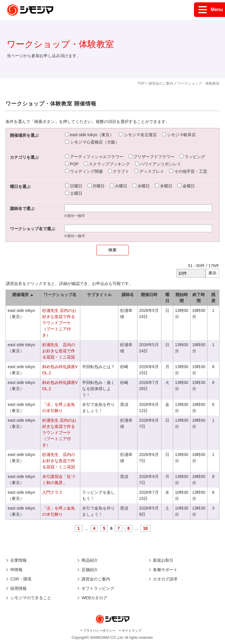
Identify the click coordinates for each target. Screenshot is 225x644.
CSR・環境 (21, 579)
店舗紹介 (90, 570)
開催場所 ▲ (23, 295)
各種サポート (165, 570)
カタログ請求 (165, 579)
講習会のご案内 (161, 83)
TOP (141, 83)
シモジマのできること (31, 598)
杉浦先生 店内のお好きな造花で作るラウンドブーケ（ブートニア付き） (59, 323)
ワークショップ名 (60, 295)
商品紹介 (90, 560)
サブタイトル (99, 295)
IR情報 (16, 570)
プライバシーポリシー (99, 631)
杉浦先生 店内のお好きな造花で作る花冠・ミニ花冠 (59, 351)
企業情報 (18, 560)
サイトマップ (132, 631)
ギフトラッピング (98, 588)
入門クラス (52, 492)
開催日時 (149, 295)
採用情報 (18, 588)
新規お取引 (163, 560)
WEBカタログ (94, 598)
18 (145, 528)
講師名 (128, 295)
